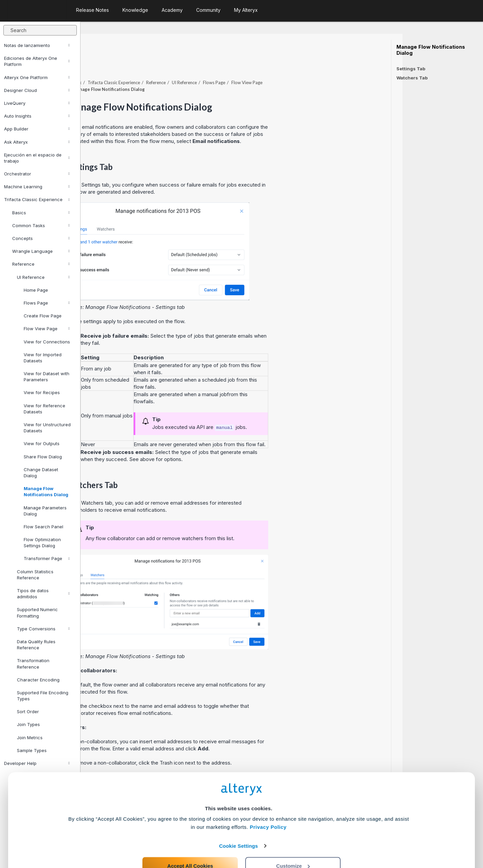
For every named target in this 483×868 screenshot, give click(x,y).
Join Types (28, 724)
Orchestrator (37, 174)
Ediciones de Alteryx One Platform (37, 61)
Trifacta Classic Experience (37, 199)
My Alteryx (246, 10)
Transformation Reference (33, 664)
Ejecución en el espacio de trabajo (37, 158)
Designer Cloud (37, 90)
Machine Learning (37, 187)
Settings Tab (411, 69)
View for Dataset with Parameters (47, 377)
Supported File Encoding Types (43, 696)
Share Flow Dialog (43, 457)
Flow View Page (47, 329)
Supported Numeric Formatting (37, 612)
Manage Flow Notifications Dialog (46, 491)
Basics (41, 213)
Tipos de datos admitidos (43, 594)
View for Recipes (42, 392)
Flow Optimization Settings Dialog (42, 542)
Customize (293, 838)
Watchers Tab (412, 78)
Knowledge (135, 10)
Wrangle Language (41, 251)
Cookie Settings (239, 818)
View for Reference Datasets (44, 409)
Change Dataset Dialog (41, 473)
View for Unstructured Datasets (47, 428)
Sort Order (28, 712)
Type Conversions (43, 629)
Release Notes (93, 10)
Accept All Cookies (190, 838)
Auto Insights (37, 116)
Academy (172, 10)
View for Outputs (42, 443)
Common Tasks (41, 225)
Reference (41, 264)
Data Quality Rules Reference (36, 645)
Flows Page (47, 303)
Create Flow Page (43, 316)
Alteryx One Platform (37, 77)
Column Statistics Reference (35, 575)
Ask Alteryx (37, 142)
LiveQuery (37, 103)
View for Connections (47, 342)
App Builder (37, 129)
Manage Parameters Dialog (45, 511)
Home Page (36, 290)
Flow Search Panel (43, 527)
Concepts (41, 238)
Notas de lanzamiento (37, 45)
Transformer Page (47, 558)
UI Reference (43, 277)
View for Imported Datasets (43, 358)
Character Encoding (38, 680)
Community (208, 10)
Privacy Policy (268, 800)
